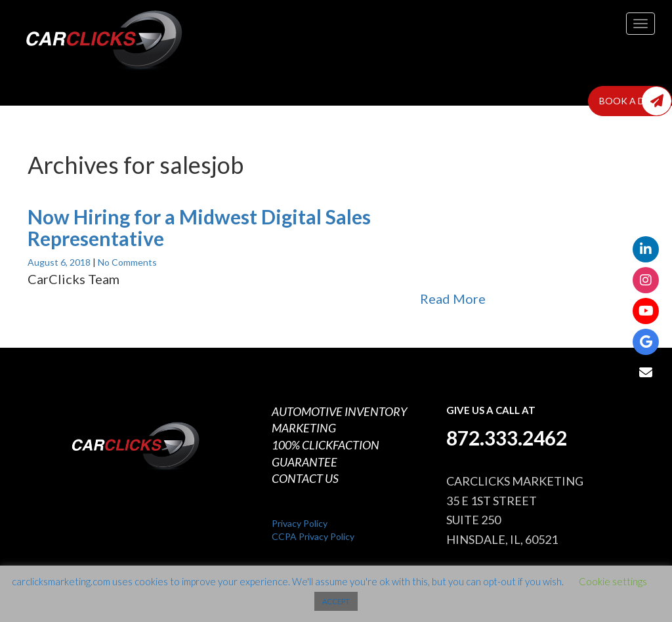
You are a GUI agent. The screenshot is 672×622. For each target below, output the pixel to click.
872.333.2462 (507, 438)
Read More (453, 299)
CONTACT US (305, 478)
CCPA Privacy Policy (313, 536)
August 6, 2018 (60, 262)
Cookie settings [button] (613, 581)
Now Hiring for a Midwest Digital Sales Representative (199, 227)
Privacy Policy (300, 523)
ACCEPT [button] (336, 601)
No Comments (127, 262)
